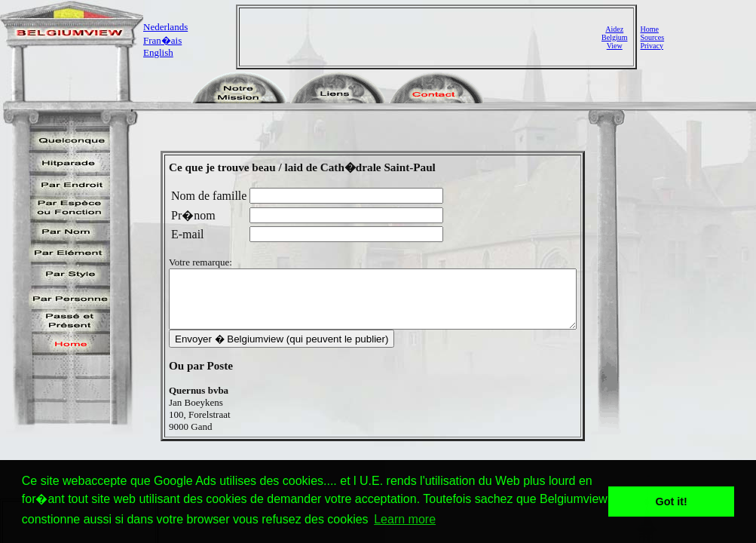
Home (649, 29)
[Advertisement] (422, 37)
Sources (652, 37)
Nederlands (165, 27)
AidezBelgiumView (614, 37)
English (158, 52)
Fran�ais (162, 40)
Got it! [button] (672, 502)
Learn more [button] (405, 519)
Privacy (652, 46)
